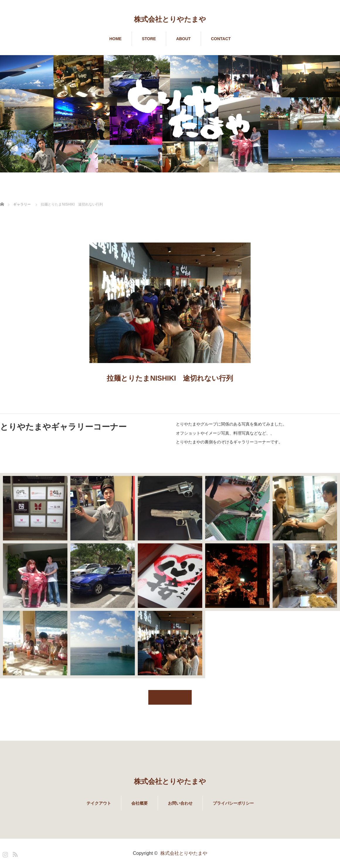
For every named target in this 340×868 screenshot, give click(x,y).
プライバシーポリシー (233, 803)
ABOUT (183, 39)
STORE (149, 39)
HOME (115, 39)
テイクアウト (99, 803)
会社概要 (140, 803)
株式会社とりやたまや (170, 19)
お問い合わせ (180, 803)
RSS (14, 853)
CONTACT (221, 39)
